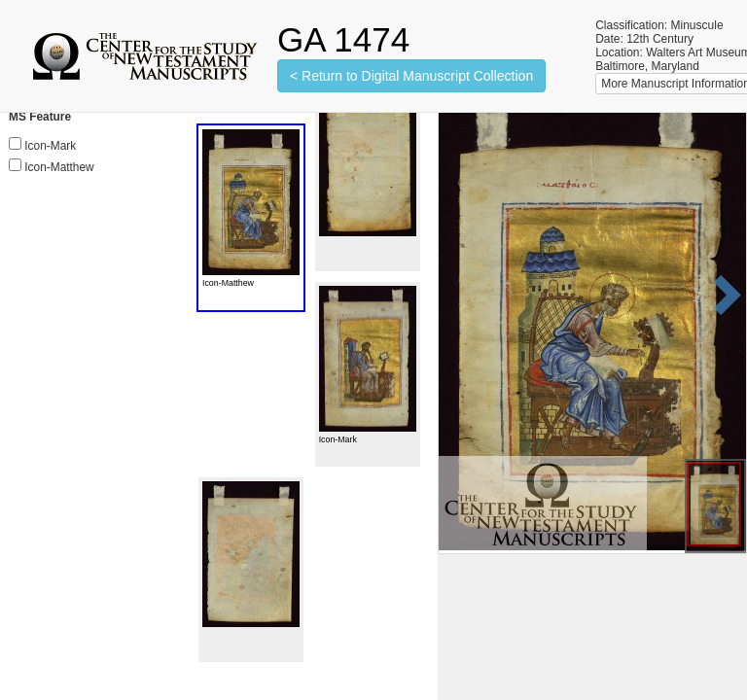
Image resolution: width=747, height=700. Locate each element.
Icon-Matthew (59, 167)
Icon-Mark (50, 146)
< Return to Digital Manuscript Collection (411, 76)
